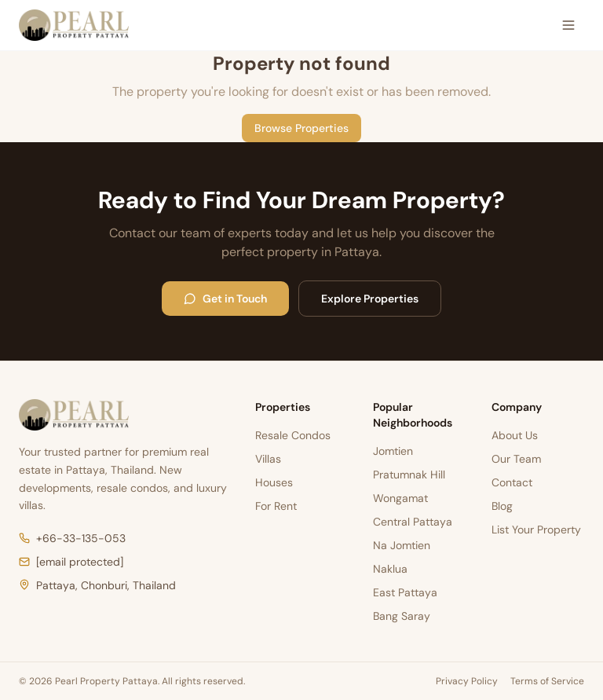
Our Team (516, 459)
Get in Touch (225, 299)
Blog (502, 506)
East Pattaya (405, 592)
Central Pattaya (413, 522)
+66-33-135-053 (72, 538)
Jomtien (393, 451)
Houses (274, 482)
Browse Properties (301, 128)
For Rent (276, 506)
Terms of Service (547, 681)
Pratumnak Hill (409, 475)
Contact (512, 482)
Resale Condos (293, 435)
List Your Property (536, 530)
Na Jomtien (402, 545)
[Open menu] (568, 25)
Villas (268, 459)
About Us (515, 435)
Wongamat (400, 498)
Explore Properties (370, 299)
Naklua (390, 569)
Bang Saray (402, 616)
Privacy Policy (467, 681)
